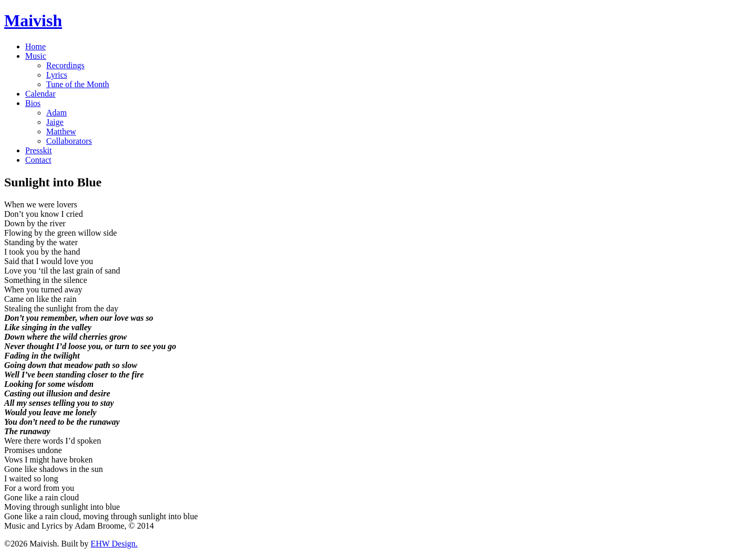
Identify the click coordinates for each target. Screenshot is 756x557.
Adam (56, 113)
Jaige (55, 122)
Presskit (39, 150)
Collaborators (69, 141)
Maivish (33, 20)
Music (36, 56)
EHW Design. (114, 544)
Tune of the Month (78, 84)
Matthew (61, 132)
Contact (38, 160)
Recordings (65, 65)
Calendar (40, 94)
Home (35, 46)
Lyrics (57, 75)
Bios (33, 103)
